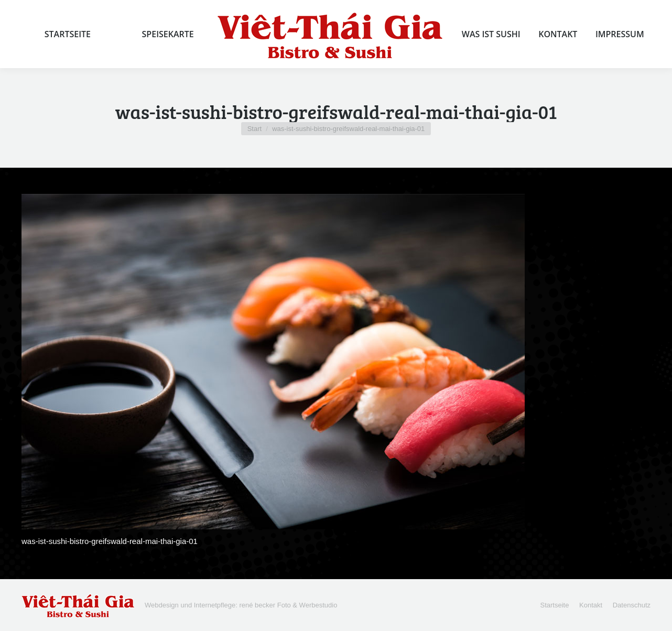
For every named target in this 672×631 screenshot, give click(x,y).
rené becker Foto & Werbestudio (288, 605)
